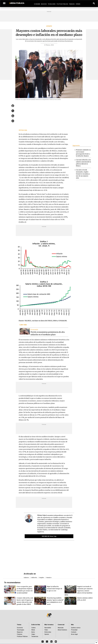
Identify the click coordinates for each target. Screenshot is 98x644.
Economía (37, 4)
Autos (33, 632)
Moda (33, 630)
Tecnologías (52, 4)
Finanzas (72, 4)
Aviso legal (74, 634)
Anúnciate (61, 628)
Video (46, 630)
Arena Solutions (62, 630)
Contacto (74, 632)
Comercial (61, 625)
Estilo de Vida (36, 625)
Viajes (33, 634)
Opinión (78, 4)
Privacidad (74, 630)
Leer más (23, 325)
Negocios (44, 4)
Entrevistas (48, 632)
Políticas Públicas (62, 4)
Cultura (33, 628)
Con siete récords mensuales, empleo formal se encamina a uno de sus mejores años (83, 174)
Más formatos (49, 625)
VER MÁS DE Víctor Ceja (49, 536)
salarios (26, 578)
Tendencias (35, 636)
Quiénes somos (76, 628)
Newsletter (48, 628)
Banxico (49, 578)
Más (72, 625)
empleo (42, 578)
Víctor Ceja (23, 130)
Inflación (34, 578)
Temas (19, 625)
